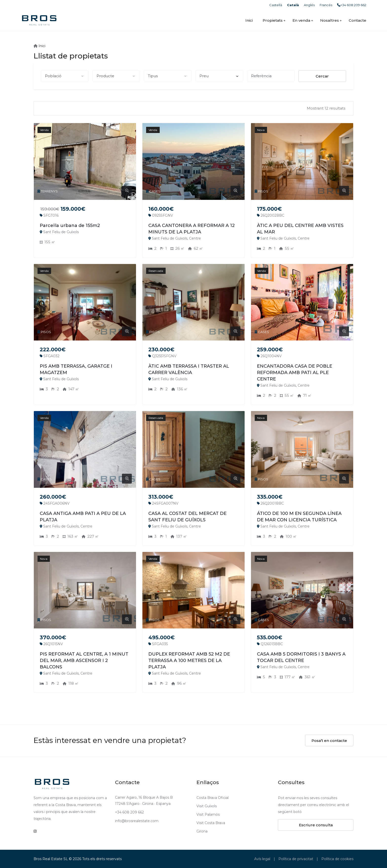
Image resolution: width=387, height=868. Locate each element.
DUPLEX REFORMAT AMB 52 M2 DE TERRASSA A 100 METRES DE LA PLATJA (189, 660)
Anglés (309, 5)
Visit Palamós (208, 814)
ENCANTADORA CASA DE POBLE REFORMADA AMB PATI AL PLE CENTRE (295, 373)
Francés (326, 5)
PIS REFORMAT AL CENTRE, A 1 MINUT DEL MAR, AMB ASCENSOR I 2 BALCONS (84, 660)
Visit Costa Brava (211, 823)
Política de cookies (337, 859)
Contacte (358, 20)
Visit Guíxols (207, 806)
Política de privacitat (296, 859)
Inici (249, 20)
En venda (301, 20)
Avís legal (262, 859)
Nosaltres (329, 20)
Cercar (322, 76)
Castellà (276, 5)
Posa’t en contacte (329, 741)
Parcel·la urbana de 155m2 (70, 226)
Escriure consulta (316, 825)
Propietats (273, 20)
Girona (202, 831)
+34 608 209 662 (352, 5)
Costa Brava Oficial (213, 798)
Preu (219, 76)
